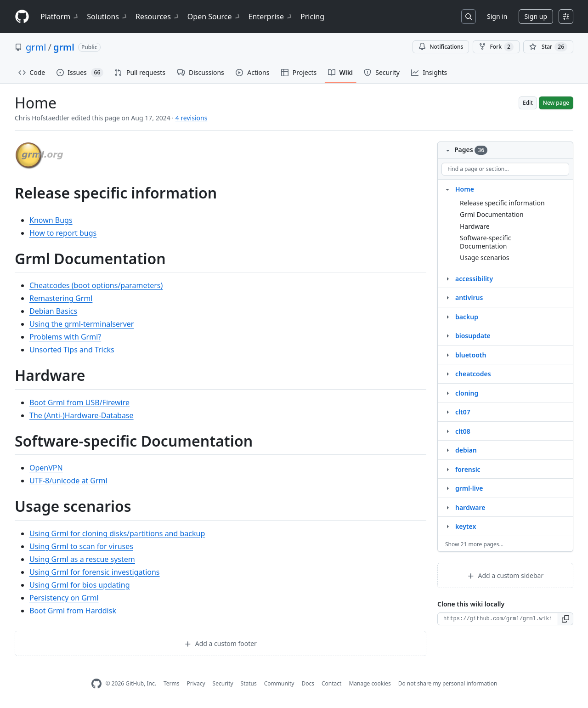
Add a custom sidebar (505, 575)
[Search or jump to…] (469, 17)
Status (249, 683)
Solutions (107, 17)
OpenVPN (46, 468)
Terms (172, 683)
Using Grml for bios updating (79, 585)
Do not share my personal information (448, 683)
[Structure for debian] (447, 450)
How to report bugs (63, 233)
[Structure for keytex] (447, 526)
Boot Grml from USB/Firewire (79, 402)
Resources (158, 17)
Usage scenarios (484, 258)
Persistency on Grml (64, 598)
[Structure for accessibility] (447, 278)
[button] (566, 619)
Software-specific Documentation (485, 242)
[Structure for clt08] (447, 431)
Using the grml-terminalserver (82, 324)
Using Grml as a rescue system (82, 559)
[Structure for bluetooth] (447, 355)
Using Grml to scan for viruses (81, 546)
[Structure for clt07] (447, 412)
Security (223, 683)
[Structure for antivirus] (447, 297)
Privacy (196, 683)
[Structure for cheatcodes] (447, 374)
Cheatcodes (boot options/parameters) (96, 285)
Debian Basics (53, 311)
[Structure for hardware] (447, 507)
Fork (496, 47)
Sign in (497, 16)
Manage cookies (370, 683)
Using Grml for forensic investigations (95, 572)
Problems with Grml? (65, 337)
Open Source (214, 17)
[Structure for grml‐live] (447, 488)
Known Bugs (51, 220)
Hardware (475, 226)
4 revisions (192, 118)
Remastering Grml (61, 298)
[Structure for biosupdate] (447, 335)
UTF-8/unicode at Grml (68, 481)
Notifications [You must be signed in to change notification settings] (441, 47)
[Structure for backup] (447, 317)
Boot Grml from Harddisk (73, 611)
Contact (331, 683)
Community (279, 683)
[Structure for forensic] (447, 469)
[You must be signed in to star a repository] (548, 47)
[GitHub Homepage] (96, 684)
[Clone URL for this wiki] (498, 619)
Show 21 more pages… (474, 544)
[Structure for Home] (447, 189)
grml (36, 47)
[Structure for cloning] (447, 393)
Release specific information (502, 203)
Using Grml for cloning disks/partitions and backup (117, 533)
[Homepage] (22, 17)
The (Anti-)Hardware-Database (82, 415)
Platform (60, 17)
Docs (308, 683)
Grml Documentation (492, 214)
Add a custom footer (220, 643)
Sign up (536, 16)
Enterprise (271, 17)
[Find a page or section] (505, 169)
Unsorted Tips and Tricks (72, 350)
